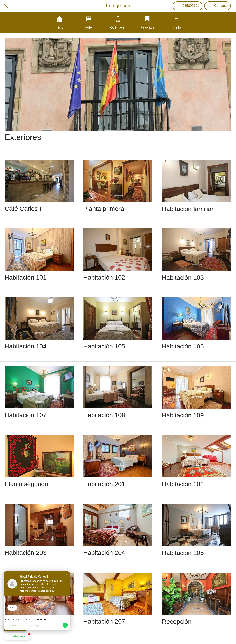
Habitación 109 (183, 415)
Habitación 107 (26, 415)
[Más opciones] (177, 23)
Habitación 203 (26, 553)
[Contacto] (218, 6)
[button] (67, 575)
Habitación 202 (183, 484)
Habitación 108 (104, 415)
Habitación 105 (104, 346)
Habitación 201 (104, 484)
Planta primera (104, 209)
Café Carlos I (23, 209)
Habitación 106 (183, 346)
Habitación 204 (104, 553)
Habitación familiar (188, 209)
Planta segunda (26, 484)
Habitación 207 (104, 621)
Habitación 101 (26, 277)
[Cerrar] (6, 6)
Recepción (177, 622)
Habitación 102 (104, 277)
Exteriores (23, 137)
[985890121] (188, 6)
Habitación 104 (26, 346)
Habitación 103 (183, 278)
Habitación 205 (183, 553)
